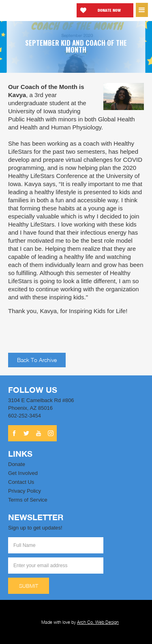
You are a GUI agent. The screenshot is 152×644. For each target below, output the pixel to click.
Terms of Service (28, 500)
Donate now (109, 10)
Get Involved (23, 473)
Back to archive (37, 360)
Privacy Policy (25, 491)
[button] (142, 10)
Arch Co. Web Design (98, 622)
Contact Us (21, 482)
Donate (17, 464)
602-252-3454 (25, 416)
